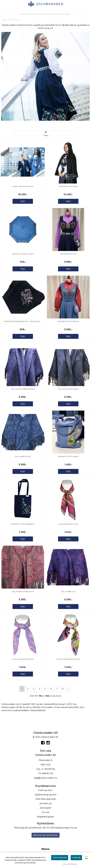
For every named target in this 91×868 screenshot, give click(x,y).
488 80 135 (47, 773)
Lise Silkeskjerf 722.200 (68, 524)
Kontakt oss (46, 803)
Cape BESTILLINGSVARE (68, 186)
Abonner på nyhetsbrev (46, 835)
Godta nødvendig (60, 857)
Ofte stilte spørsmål (45, 799)
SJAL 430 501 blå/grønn (68, 389)
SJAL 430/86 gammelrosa (23, 592)
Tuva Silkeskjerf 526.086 (23, 659)
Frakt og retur (45, 790)
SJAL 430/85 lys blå (23, 456)
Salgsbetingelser (45, 817)
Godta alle (76, 857)
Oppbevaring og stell (45, 795)
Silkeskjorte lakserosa (68, 321)
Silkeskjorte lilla (68, 254)
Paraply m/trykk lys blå (23, 254)
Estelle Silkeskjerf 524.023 (68, 659)
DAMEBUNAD (14, 20)
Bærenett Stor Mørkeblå (23, 524)
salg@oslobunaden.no (45, 778)
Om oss (45, 812)
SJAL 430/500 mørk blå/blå (23, 389)
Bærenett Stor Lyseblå (68, 456)
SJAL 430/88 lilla (68, 592)
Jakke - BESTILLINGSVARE (23, 186)
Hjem (4, 20)
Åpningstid (45, 808)
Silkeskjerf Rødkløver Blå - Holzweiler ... (23, 321)
